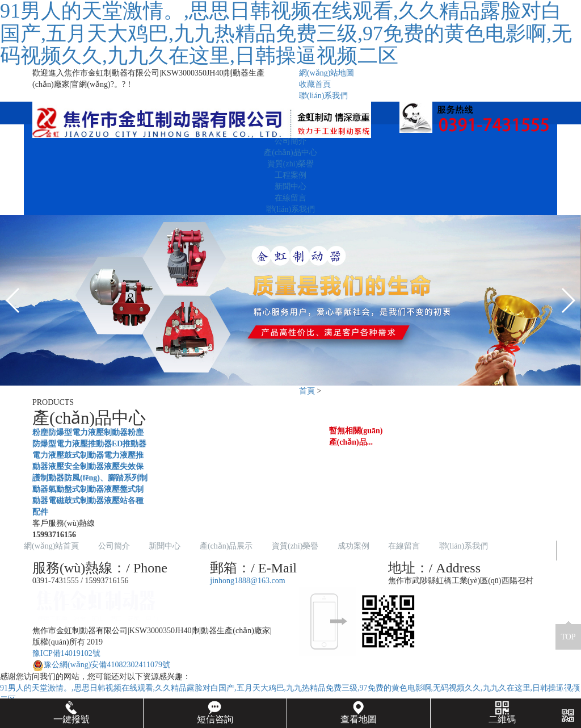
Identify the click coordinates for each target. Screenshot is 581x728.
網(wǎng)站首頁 (51, 546)
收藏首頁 (315, 84)
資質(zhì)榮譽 (290, 164)
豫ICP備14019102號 (66, 653)
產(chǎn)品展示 (226, 546)
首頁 (307, 391)
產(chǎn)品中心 (290, 152)
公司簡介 (290, 141)
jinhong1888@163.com (247, 581)
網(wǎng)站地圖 (327, 73)
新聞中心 (290, 187)
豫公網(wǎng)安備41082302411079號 (101, 665)
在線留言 (290, 198)
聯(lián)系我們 (323, 96)
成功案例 (353, 546)
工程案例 (290, 175)
